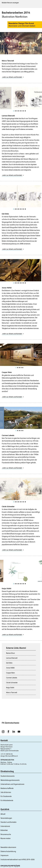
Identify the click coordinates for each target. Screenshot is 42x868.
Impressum (4, 855)
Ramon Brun (10, 653)
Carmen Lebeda (12, 678)
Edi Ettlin (9, 663)
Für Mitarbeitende (7, 800)
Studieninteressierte (8, 776)
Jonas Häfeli (10, 668)
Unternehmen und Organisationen (12, 784)
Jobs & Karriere (6, 792)
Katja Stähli (10, 688)
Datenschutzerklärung (8, 851)
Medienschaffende (7, 788)
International (5, 826)
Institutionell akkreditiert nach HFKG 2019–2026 (18, 859)
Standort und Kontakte (8, 822)
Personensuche (6, 834)
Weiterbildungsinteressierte (10, 780)
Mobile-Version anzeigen (10, 3)
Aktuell (3, 814)
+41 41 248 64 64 (7, 754)
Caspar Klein (10, 673)
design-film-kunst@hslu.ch (9, 756)
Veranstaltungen (6, 818)
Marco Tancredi (12, 692)
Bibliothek (4, 830)
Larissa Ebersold (12, 658)
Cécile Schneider (12, 683)
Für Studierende (6, 796)
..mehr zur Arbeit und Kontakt (13, 77)
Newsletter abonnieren (8, 847)
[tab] (14, 111)
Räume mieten (6, 838)
